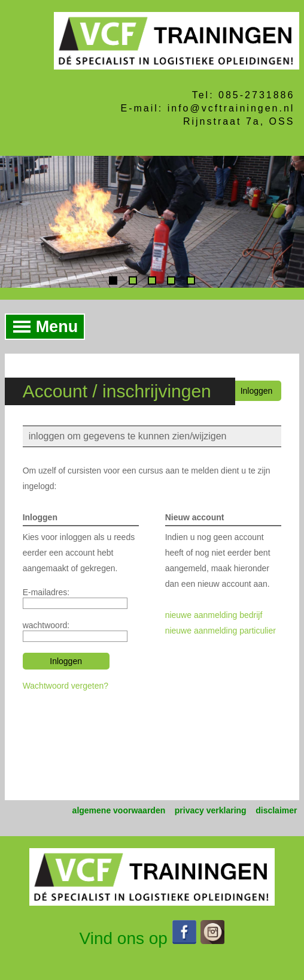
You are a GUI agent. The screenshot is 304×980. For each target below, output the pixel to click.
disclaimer (276, 810)
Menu (42, 327)
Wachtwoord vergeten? (66, 686)
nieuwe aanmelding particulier (221, 631)
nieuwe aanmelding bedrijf (214, 615)
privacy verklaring (211, 810)
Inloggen (257, 391)
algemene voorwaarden (119, 810)
